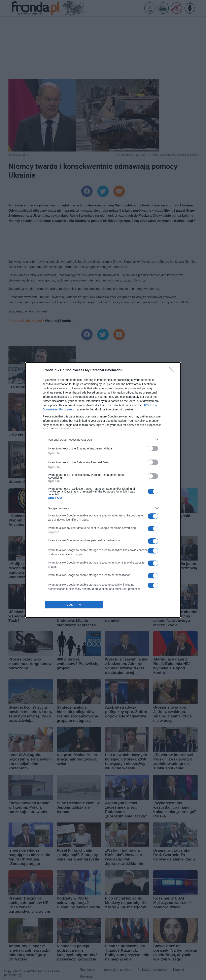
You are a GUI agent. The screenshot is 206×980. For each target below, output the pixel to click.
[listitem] (103, 440)
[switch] (153, 448)
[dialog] (103, 490)
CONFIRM (74, 605)
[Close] (173, 370)
